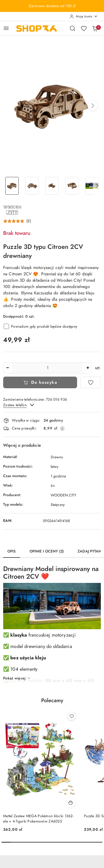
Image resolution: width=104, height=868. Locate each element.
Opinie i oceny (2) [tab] (47, 551)
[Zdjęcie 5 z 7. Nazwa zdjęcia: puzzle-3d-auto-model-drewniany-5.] (92, 186)
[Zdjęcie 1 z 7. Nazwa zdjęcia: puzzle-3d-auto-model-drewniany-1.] (12, 186)
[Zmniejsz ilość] (7, 368)
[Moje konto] (84, 16)
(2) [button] (29, 221)
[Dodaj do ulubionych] (91, 382)
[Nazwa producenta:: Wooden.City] (12, 210)
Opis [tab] (12, 551)
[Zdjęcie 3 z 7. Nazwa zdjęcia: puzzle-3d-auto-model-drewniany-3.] (52, 186)
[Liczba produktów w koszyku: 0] (95, 28)
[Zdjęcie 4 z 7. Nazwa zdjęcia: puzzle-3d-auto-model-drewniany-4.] (72, 186)
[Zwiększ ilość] (88, 368)
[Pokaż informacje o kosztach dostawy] (62, 428)
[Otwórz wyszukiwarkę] (73, 28)
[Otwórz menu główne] (6, 28)
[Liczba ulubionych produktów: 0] (84, 28)
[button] (93, 106)
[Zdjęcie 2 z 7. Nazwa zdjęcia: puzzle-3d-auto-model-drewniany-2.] (32, 186)
